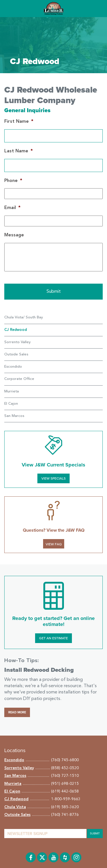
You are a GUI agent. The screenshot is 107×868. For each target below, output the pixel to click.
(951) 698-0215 (65, 784)
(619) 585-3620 (65, 807)
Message (14, 235)
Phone (13, 181)
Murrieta (12, 391)
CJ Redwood (16, 799)
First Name (19, 122)
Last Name (19, 151)
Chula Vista (15, 807)
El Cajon (11, 404)
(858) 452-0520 (65, 768)
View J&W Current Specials (53, 465)
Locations (15, 750)
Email (12, 208)
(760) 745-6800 (65, 760)
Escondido (13, 367)
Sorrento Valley (17, 342)
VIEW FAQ (54, 544)
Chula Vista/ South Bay (24, 317)
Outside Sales (16, 354)
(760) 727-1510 (65, 776)
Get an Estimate (53, 638)
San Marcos (14, 416)
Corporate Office (19, 379)
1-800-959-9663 (66, 799)
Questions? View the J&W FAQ (54, 530)
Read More (17, 712)
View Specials (53, 478)
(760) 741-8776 (65, 815)
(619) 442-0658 (65, 791)
